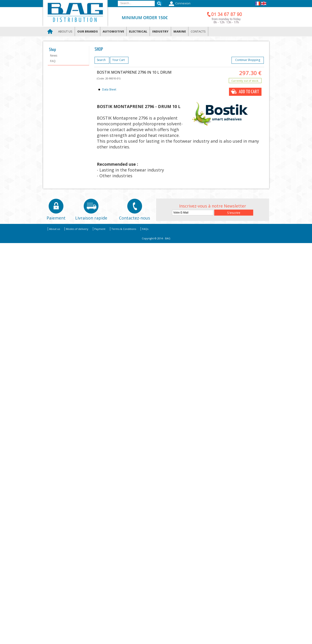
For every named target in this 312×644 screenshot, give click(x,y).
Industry (160, 31)
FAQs (145, 229)
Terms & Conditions (124, 229)
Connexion (179, 4)
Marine (180, 31)
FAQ (53, 61)
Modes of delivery (77, 229)
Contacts (198, 31)
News (54, 56)
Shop (52, 50)
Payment (100, 229)
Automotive (113, 31)
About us (65, 31)
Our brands (88, 31)
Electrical (138, 31)
